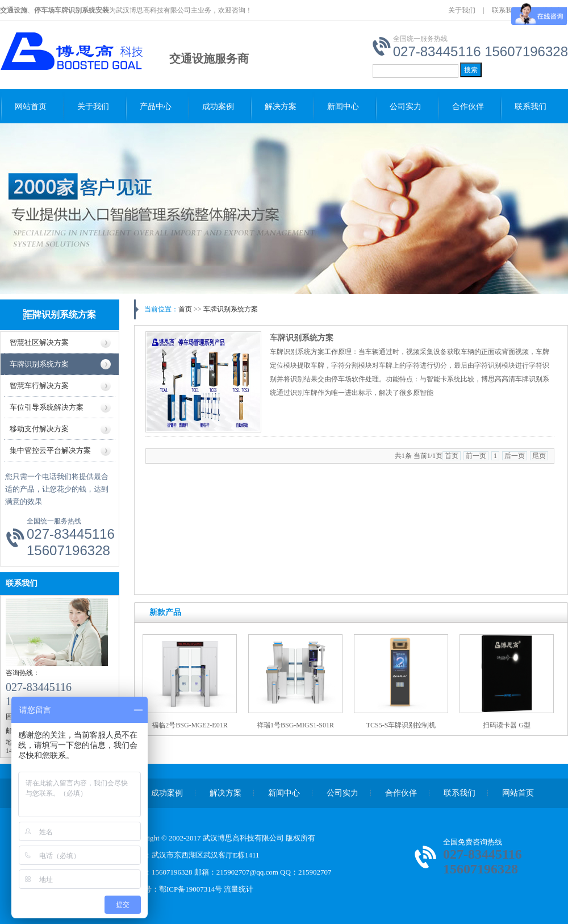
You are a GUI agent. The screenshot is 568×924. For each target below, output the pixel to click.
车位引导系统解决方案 (47, 407)
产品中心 (156, 107)
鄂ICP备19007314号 (191, 889)
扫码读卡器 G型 (507, 725)
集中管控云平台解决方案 (50, 450)
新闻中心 (343, 107)
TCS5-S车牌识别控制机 (401, 725)
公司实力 (406, 107)
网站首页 (31, 107)
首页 (185, 309)
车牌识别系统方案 (60, 315)
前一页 (476, 456)
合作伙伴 (468, 107)
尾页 (539, 456)
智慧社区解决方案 (39, 342)
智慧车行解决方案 (39, 386)
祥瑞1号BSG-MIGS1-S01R (295, 725)
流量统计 (239, 889)
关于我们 (462, 10)
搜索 (471, 70)
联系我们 (506, 10)
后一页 (515, 456)
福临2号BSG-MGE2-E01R (189, 725)
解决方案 (281, 107)
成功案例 (218, 107)
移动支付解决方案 (39, 429)
